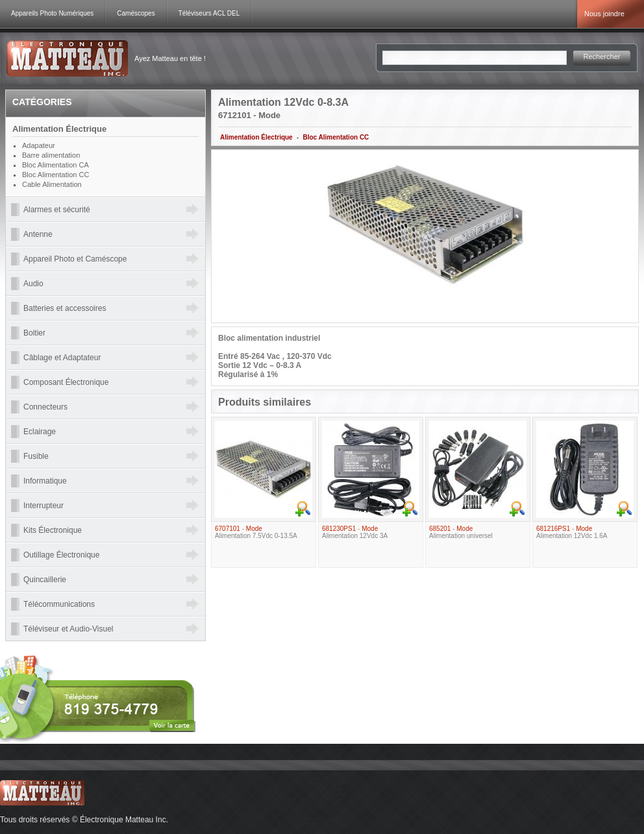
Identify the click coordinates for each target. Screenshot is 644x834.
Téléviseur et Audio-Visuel (68, 629)
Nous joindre (604, 14)
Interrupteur (43, 506)
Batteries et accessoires (65, 308)
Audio (33, 284)
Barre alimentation (51, 155)
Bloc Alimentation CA (56, 165)
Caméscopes (136, 13)
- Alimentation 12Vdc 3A (355, 532)
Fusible (36, 456)
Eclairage (40, 432)
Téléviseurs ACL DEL (209, 13)
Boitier (34, 333)
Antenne (38, 234)
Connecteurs (45, 407)
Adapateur (39, 145)
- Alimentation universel (461, 532)
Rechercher (602, 56)
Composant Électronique (66, 382)
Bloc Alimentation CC (336, 137)
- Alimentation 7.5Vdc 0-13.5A (256, 532)
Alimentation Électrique (256, 137)
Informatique (45, 481)
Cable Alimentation (52, 184)
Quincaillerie (45, 580)
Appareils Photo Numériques (52, 13)
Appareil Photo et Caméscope (75, 259)
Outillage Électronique (61, 555)
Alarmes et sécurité (57, 210)
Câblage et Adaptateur (62, 358)
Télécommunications (59, 604)
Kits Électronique (53, 530)
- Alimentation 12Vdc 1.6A (572, 532)
